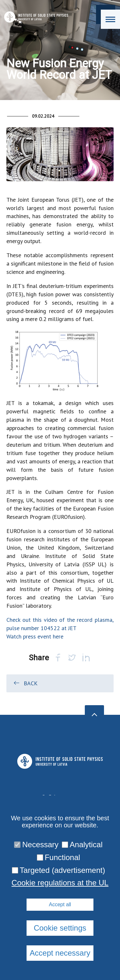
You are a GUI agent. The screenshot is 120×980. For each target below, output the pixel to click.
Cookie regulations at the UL (60, 883)
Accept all (60, 904)
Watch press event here (35, 636)
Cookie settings (60, 928)
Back (25, 683)
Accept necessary (60, 953)
